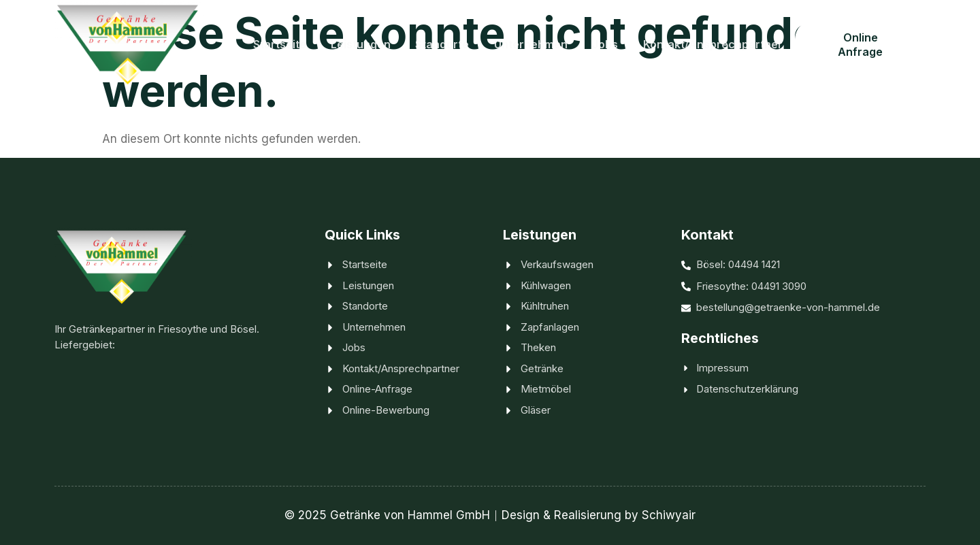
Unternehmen (532, 44)
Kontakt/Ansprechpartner (713, 44)
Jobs (606, 44)
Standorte (443, 44)
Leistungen (362, 44)
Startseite (281, 44)
